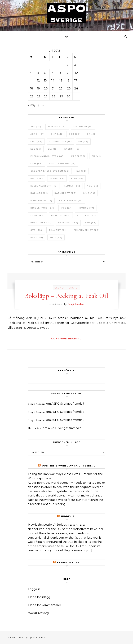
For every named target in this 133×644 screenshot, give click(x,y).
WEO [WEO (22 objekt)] (56, 237)
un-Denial (69, 516)
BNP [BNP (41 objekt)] (57, 134)
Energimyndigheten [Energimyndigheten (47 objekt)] (48, 156)
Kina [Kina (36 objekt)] (77, 178)
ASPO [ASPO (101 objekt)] (37, 134)
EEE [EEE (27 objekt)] (36, 149)
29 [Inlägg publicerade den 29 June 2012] (61, 96)
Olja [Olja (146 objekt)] (38, 215)
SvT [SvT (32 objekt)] (36, 230)
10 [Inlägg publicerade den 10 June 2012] (76, 73)
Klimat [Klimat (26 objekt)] (72, 186)
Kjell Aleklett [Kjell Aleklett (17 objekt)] (44, 186)
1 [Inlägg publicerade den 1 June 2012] (60, 65)
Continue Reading (66, 339)
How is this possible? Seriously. (49, 525)
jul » (41, 105)
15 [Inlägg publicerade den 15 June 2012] (61, 81)
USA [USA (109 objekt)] (37, 237)
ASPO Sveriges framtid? (68, 404)
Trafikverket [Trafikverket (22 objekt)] (87, 230)
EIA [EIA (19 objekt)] (53, 149)
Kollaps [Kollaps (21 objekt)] (39, 193)
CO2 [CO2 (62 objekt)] (36, 141)
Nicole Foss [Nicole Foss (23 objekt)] (42, 208)
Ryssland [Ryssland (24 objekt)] (68, 223)
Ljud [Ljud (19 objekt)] (89, 193)
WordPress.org (39, 613)
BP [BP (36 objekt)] (92, 134)
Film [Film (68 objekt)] (37, 164)
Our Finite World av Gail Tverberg (69, 466)
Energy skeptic (69, 563)
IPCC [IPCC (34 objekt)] (37, 178)
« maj (32, 105)
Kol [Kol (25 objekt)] (92, 186)
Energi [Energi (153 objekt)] (73, 149)
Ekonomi (61, 288)
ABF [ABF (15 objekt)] (36, 127)
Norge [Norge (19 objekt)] (87, 208)
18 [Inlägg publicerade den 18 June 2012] (32, 88)
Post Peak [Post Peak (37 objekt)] (41, 223)
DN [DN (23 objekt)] (83, 141)
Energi (74, 288)
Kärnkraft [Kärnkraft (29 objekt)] (66, 193)
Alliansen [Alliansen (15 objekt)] (83, 127)
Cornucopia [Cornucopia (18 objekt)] (60, 141)
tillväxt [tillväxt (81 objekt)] (58, 230)
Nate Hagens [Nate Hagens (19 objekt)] (71, 201)
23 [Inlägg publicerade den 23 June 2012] (69, 88)
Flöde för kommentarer (45, 605)
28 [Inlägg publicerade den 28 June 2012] (54, 96)
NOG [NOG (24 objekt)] (67, 208)
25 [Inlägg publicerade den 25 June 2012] (32, 96)
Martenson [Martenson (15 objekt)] (41, 201)
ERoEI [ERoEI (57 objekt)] (78, 156)
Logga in (34, 589)
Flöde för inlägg (39, 597)
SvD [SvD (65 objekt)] (91, 223)
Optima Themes (37, 637)
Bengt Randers (76, 304)
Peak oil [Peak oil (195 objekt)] (61, 215)
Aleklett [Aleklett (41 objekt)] (57, 127)
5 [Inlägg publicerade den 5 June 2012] (38, 73)
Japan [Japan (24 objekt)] (57, 178)
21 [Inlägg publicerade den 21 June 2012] (53, 88)
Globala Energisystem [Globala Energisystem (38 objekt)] (50, 171)
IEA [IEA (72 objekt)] (81, 171)
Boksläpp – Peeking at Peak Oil (66, 296)
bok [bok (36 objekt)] (75, 134)
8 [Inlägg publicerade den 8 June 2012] (61, 73)
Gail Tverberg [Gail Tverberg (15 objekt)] (62, 164)
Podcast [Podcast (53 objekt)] (87, 215)
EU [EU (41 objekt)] (96, 156)
